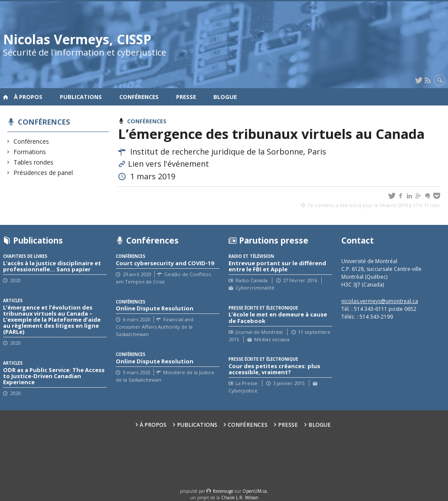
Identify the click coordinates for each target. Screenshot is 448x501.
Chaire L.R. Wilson (240, 498)
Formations (30, 152)
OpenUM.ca (255, 491)
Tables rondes (34, 162)
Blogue (225, 97)
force (223, 491)
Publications (81, 97)
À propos (28, 97)
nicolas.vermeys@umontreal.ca (380, 301)
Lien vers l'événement (168, 164)
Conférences (139, 97)
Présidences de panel (43, 173)
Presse (186, 97)
